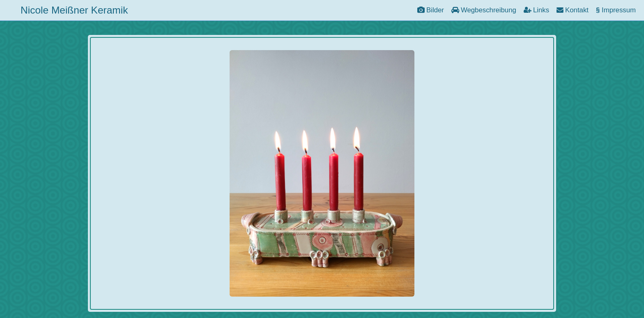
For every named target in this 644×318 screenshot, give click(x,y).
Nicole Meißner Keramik (74, 10)
